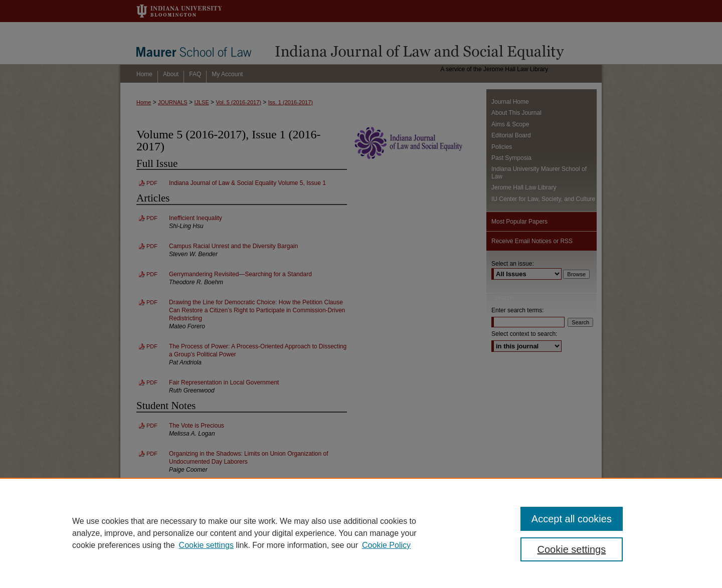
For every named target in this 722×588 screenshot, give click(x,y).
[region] (361, 533)
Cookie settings (206, 545)
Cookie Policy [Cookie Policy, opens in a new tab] (386, 545)
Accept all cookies (572, 519)
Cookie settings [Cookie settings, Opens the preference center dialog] (572, 549)
